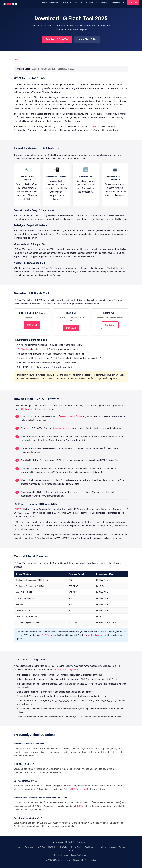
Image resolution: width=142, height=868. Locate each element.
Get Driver (110, 325)
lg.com (10, 4)
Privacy (122, 847)
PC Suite (89, 2)
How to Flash (101, 2)
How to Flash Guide (87, 39)
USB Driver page (79, 789)
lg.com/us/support (79, 855)
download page (60, 428)
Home (45, 2)
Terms (71, 850)
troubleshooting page (97, 635)
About (104, 847)
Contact (113, 847)
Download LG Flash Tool (57, 39)
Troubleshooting (117, 2)
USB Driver (78, 2)
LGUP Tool (66, 2)
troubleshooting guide (28, 409)
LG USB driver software (71, 416)
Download (55, 2)
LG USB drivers (24, 349)
